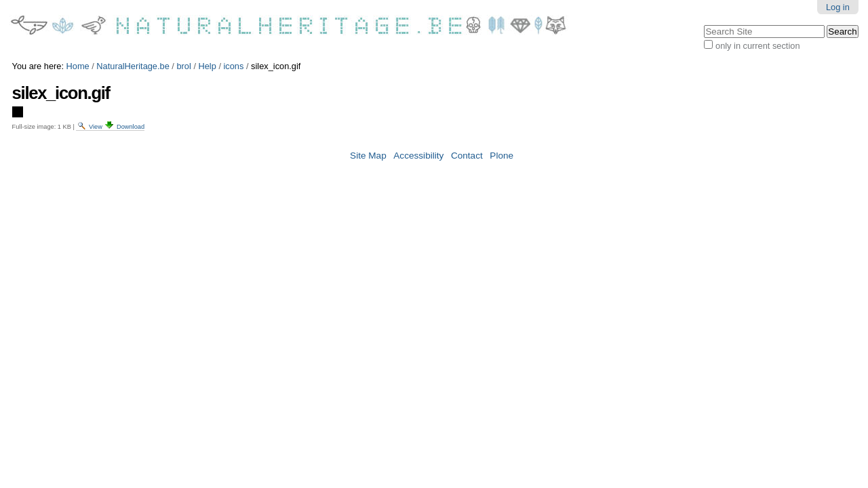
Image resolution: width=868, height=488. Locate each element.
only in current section (757, 46)
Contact (467, 156)
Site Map (368, 156)
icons (234, 66)
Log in (838, 7)
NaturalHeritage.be (133, 66)
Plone (501, 156)
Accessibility (418, 156)
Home (78, 66)
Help (208, 66)
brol (183, 66)
